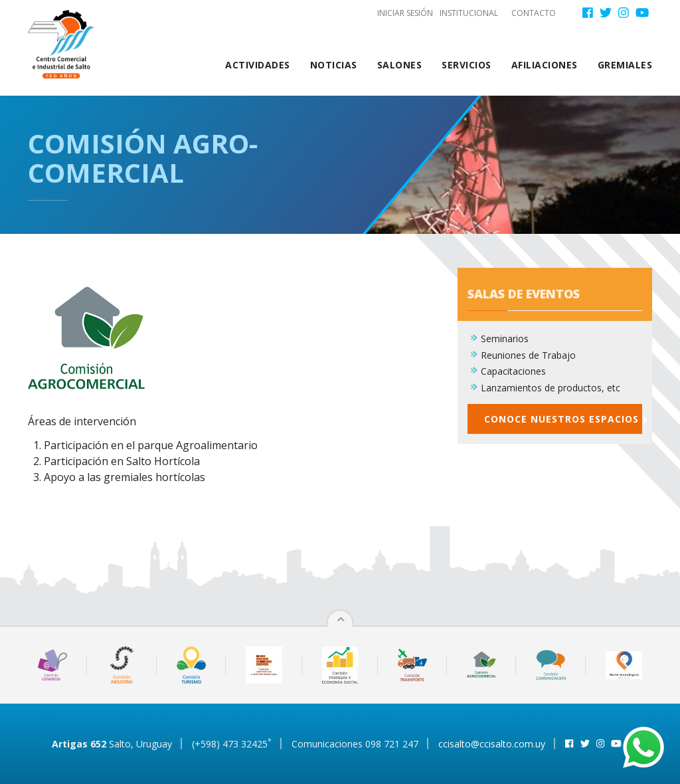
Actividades (258, 65)
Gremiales (625, 65)
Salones (400, 65)
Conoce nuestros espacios (563, 426)
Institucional (469, 13)
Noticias (334, 65)
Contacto (534, 13)
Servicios (467, 65)
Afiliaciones (545, 65)
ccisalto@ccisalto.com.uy (492, 744)
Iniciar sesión (405, 13)
